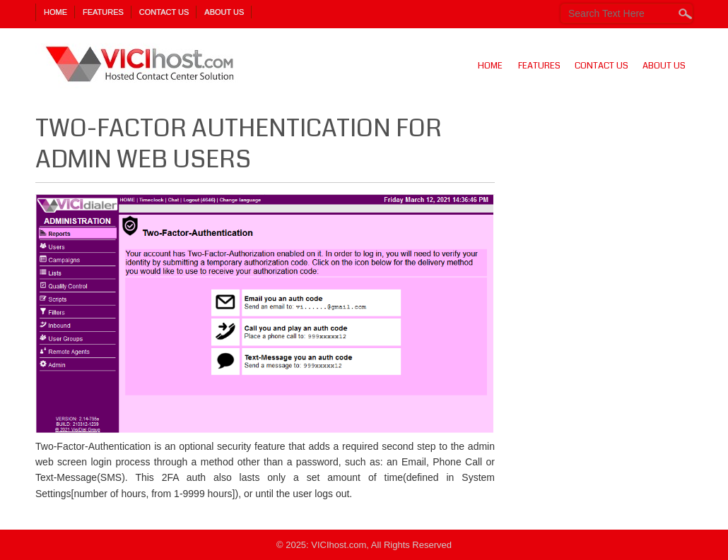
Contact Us (164, 12)
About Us (224, 12)
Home (55, 12)
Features (103, 12)
